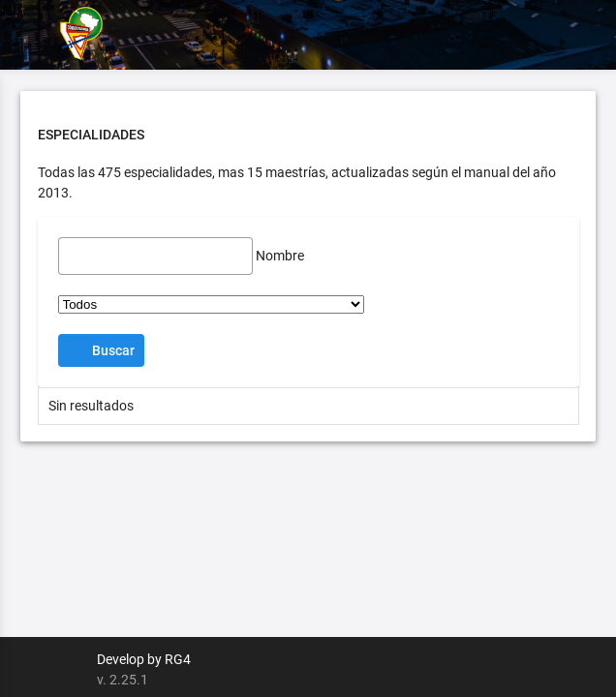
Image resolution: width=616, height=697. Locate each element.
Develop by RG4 (144, 659)
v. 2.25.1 (123, 680)
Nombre (280, 256)
